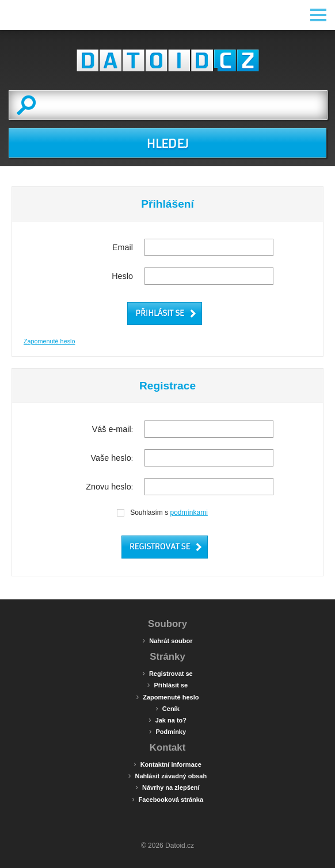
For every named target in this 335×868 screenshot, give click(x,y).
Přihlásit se (167, 685)
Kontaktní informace (167, 764)
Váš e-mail (112, 429)
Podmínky (167, 731)
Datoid (167, 60)
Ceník (167, 708)
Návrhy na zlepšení (167, 787)
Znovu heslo (108, 487)
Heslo (122, 276)
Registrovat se (167, 673)
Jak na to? (167, 720)
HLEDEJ (167, 144)
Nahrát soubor (168, 640)
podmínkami (189, 513)
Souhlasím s (162, 513)
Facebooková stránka (167, 799)
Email (123, 247)
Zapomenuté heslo (49, 341)
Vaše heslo (111, 458)
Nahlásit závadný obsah (167, 775)
